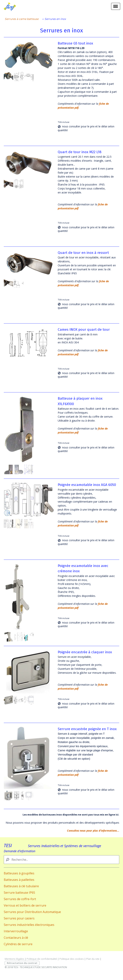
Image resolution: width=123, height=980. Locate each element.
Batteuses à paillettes (19, 880)
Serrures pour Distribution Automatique (32, 912)
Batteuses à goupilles (19, 873)
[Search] (61, 860)
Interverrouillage (16, 931)
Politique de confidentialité (42, 959)
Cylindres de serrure (18, 944)
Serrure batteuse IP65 (19, 893)
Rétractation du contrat (22, 963)
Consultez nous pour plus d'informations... (93, 831)
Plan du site (93, 959)
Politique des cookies (72, 959)
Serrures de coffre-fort (20, 899)
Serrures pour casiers (19, 918)
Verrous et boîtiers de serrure (25, 905)
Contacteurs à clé (16, 938)
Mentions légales (14, 959)
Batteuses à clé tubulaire (21, 886)
